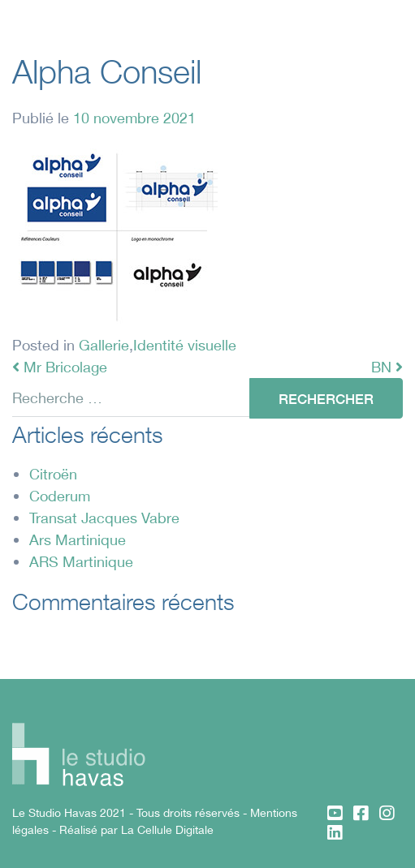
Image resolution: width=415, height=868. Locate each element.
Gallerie (104, 345)
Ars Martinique (78, 539)
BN (387, 367)
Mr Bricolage (60, 367)
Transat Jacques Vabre (104, 518)
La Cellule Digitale (167, 830)
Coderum (60, 496)
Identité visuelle (185, 345)
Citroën (53, 474)
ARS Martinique (81, 561)
